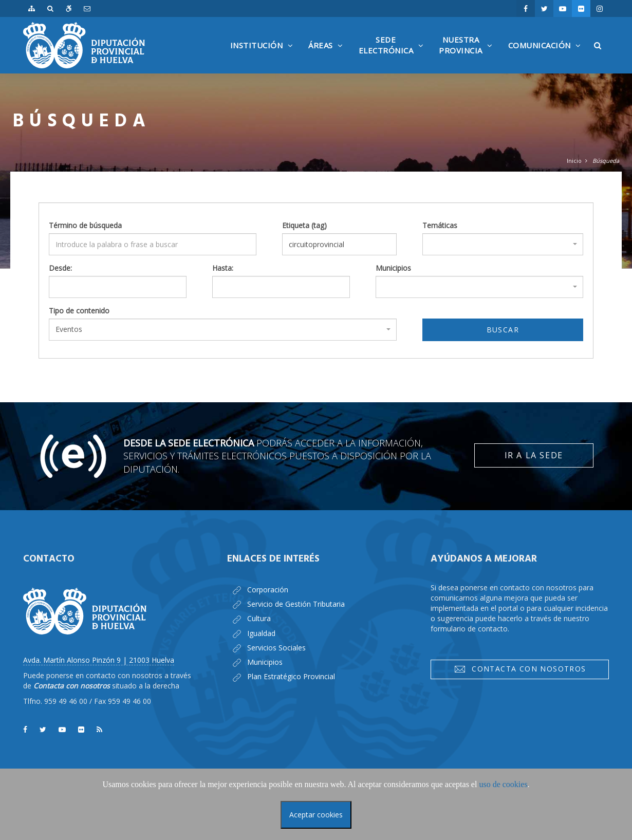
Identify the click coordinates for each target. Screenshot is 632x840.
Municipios (393, 268)
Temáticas (440, 225)
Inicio (574, 161)
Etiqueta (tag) (304, 225)
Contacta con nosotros (520, 669)
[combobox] (503, 244)
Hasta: (223, 268)
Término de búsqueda (85, 225)
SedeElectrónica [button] (394, 54)
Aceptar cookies (316, 815)
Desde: (60, 268)
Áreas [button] (328, 57)
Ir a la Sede (534, 455)
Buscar (503, 330)
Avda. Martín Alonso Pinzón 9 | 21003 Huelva (99, 660)
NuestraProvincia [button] (468, 54)
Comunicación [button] (547, 57)
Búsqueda (606, 161)
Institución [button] (264, 57)
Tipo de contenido (79, 311)
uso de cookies (503, 784)
